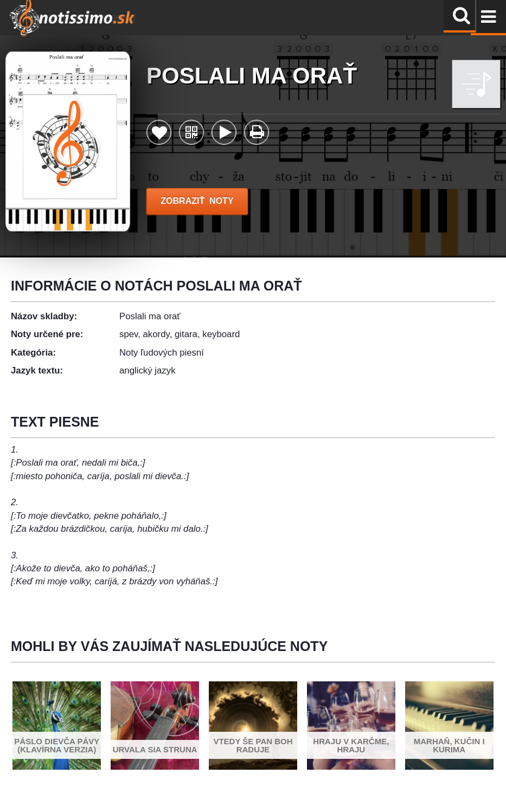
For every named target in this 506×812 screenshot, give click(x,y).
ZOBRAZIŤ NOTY (197, 201)
